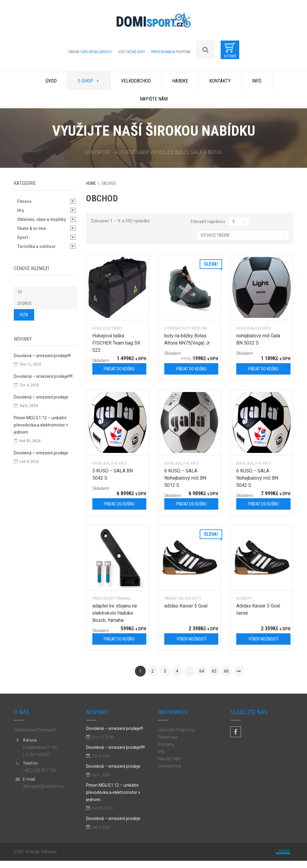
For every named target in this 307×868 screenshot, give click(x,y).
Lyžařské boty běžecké (186, 328)
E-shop (89, 81)
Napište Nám (154, 99)
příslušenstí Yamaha (112, 598)
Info (257, 81)
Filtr (24, 315)
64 (202, 671)
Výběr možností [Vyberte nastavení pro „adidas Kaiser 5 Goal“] (191, 639)
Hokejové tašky (107, 328)
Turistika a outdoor (36, 246)
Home (91, 183)
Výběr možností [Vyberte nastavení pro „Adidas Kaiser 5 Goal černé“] (263, 639)
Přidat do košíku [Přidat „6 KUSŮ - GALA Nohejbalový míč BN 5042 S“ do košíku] (263, 504)
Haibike (180, 81)
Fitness (24, 201)
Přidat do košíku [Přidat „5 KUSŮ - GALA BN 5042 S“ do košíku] (119, 504)
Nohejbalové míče (254, 328)
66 (226, 671)
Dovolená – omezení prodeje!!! (42, 356)
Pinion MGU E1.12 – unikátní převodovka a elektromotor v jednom (41, 425)
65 (214, 671)
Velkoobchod (136, 81)
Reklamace (168, 737)
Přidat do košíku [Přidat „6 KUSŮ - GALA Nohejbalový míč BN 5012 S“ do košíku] (191, 504)
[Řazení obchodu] (243, 235)
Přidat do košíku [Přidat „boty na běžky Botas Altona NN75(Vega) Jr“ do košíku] (191, 369)
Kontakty (220, 81)
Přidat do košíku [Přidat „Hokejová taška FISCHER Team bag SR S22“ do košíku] (119, 369)
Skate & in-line (31, 228)
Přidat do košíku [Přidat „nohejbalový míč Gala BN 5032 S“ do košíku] (263, 369)
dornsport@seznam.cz (43, 786)
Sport (23, 237)
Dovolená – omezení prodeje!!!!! (43, 376)
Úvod (51, 81)
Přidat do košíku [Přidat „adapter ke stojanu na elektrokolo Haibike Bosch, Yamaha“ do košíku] (119, 639)
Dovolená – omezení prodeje (41, 397)
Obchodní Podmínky (176, 730)
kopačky (244, 598)
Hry (21, 210)
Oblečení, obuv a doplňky (42, 219)
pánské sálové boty (183, 598)
